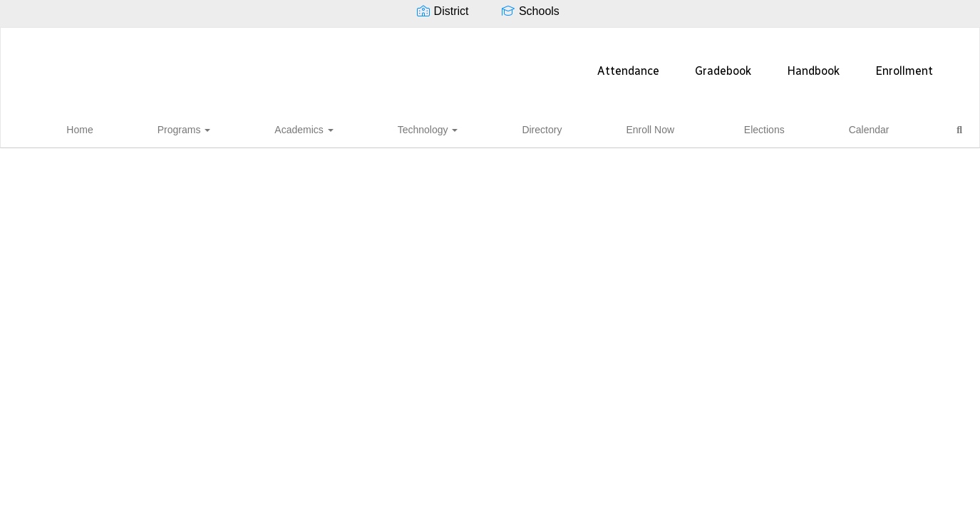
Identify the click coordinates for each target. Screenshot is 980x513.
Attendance (397, 64)
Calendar (757, 128)
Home (268, 128)
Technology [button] (487, 128)
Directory (559, 128)
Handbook (582, 64)
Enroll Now (627, 128)
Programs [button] (329, 128)
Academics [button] (406, 128)
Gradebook (492, 64)
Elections (695, 128)
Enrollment (673, 64)
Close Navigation (870, 133)
